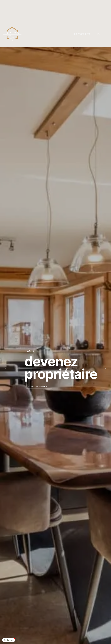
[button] (9, 640)
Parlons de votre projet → (39, 387)
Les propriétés (82, 34)
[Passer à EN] (99, 34)
